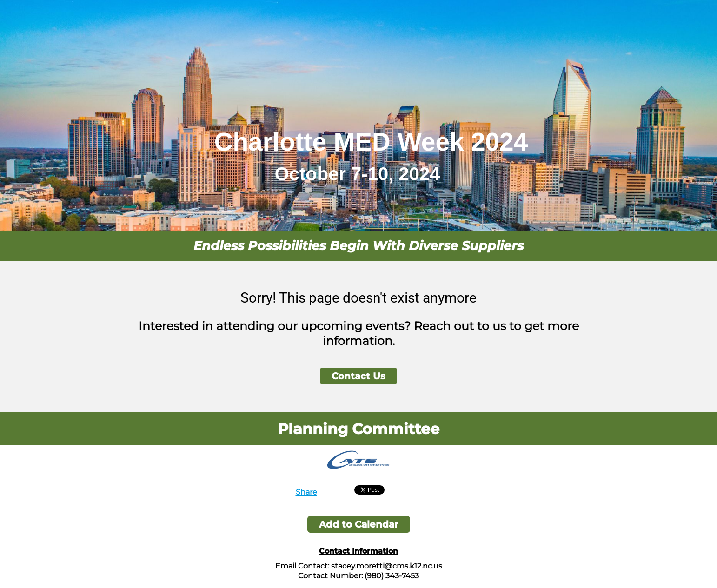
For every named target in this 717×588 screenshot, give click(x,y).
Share (306, 492)
